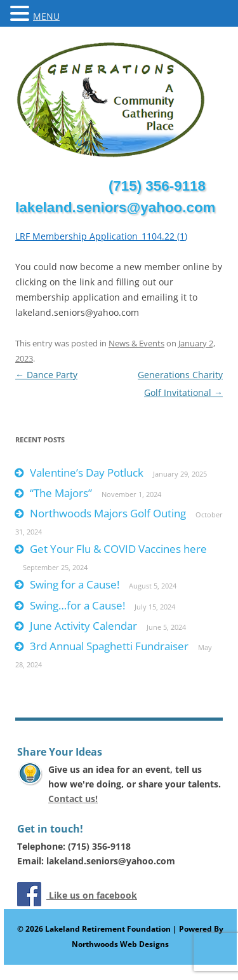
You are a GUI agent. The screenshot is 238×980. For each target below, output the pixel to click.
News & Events (136, 343)
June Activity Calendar (83, 626)
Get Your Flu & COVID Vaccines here (118, 549)
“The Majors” (61, 493)
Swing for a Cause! (75, 584)
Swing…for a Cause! (77, 605)
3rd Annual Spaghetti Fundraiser (109, 646)
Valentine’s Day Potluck (87, 473)
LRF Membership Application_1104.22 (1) (101, 236)
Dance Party (46, 375)
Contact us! (73, 799)
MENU (46, 16)
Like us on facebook (92, 895)
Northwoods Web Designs (120, 944)
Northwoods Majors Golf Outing (108, 513)
